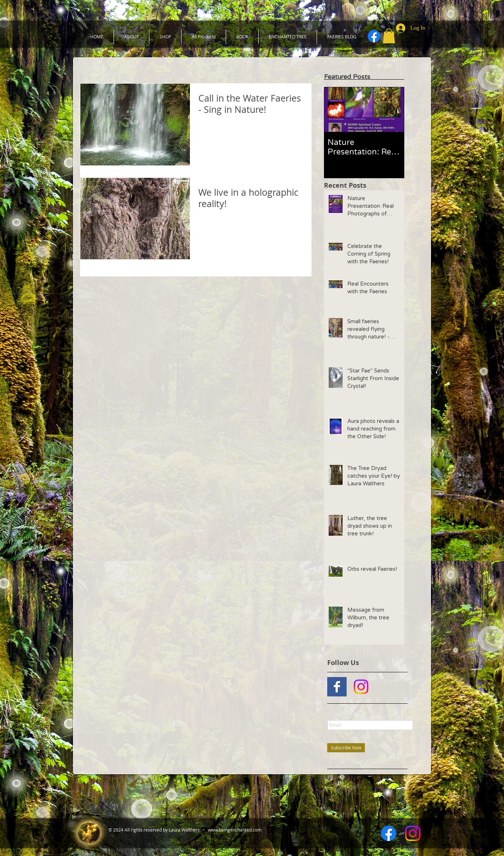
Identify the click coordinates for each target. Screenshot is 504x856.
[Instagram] (361, 687)
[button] (389, 36)
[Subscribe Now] (346, 748)
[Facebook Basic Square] (337, 687)
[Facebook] (374, 36)
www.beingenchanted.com (235, 830)
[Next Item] (392, 109)
